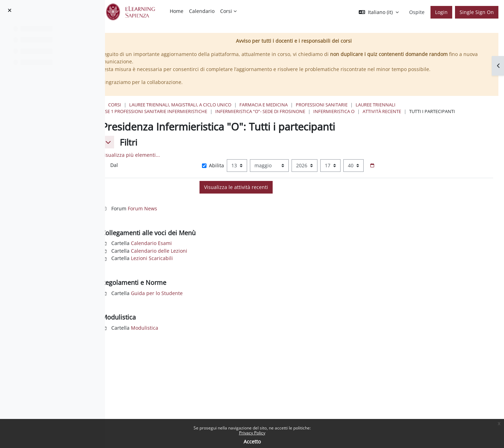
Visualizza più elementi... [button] (186, 162)
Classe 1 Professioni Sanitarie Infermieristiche (206, 111)
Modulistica (200, 334)
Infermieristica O (390, 111)
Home (149, 105)
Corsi (170, 105)
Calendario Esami (207, 250)
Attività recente (437, 111)
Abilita (255, 172)
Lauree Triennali (431, 105)
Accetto (252, 442)
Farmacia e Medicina (319, 105)
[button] (379, 12)
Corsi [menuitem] (226, 11)
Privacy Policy (252, 433)
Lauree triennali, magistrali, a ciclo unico (236, 105)
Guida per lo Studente (212, 300)
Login (441, 12)
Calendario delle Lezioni (215, 257)
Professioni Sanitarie (377, 105)
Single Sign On (477, 12)
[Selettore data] (414, 172)
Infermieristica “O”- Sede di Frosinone (316, 111)
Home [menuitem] (177, 11)
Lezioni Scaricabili (208, 265)
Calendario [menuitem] (202, 11)
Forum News (198, 215)
